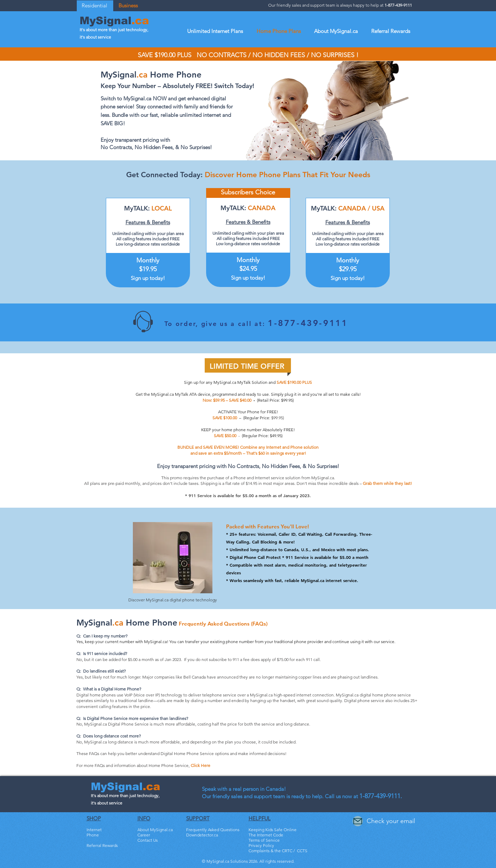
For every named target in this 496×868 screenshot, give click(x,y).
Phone (93, 835)
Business (128, 5)
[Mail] (358, 821)
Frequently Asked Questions (213, 830)
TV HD (93, 840)
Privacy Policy (261, 845)
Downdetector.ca (202, 835)
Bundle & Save (100, 851)
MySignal (106, 21)
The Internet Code (266, 835)
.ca (140, 21)
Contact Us (148, 840)
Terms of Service (264, 840)
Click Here (201, 765)
